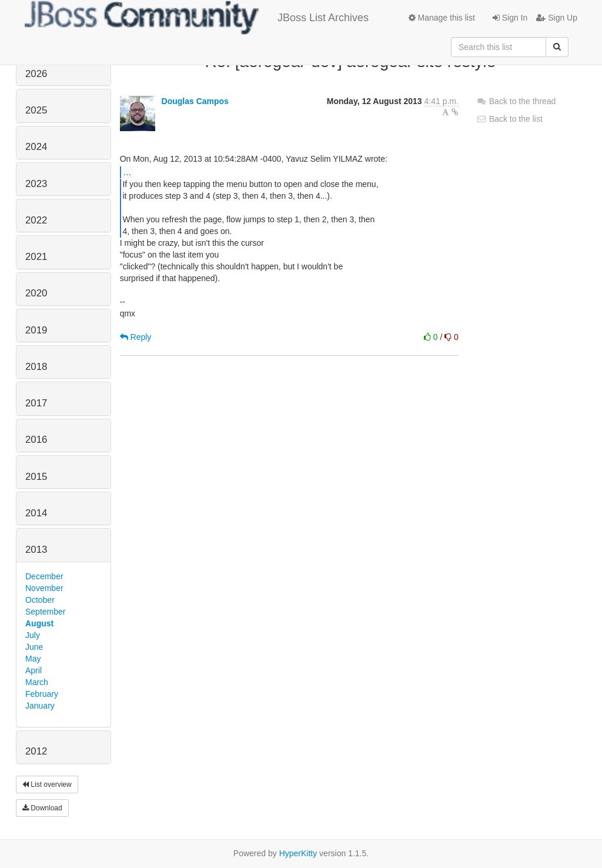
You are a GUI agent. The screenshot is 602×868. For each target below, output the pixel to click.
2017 (36, 403)
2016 (36, 440)
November (44, 588)
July (33, 635)
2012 (36, 751)
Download (42, 808)
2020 (36, 293)
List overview (47, 784)
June (34, 647)
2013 (36, 550)
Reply (136, 337)
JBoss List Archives (197, 18)
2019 (36, 330)
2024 (36, 147)
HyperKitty (298, 853)
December (44, 576)
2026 (36, 74)
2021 (36, 257)
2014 (36, 513)
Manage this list (442, 18)
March (37, 682)
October (40, 600)
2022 (36, 220)
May (33, 659)
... (127, 172)
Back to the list (509, 119)
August (39, 623)
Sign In (510, 18)
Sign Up (557, 18)
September (45, 612)
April (34, 670)
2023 (36, 184)
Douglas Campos (195, 101)
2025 (36, 110)
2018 (36, 367)
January (40, 706)
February (42, 694)
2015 (36, 477)
